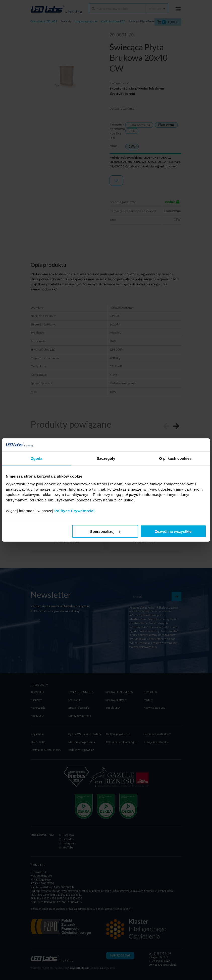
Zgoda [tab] (37, 458)
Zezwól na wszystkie (173, 531)
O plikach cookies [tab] (175, 458)
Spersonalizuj (105, 531)
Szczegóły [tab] (106, 458)
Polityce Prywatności (75, 511)
